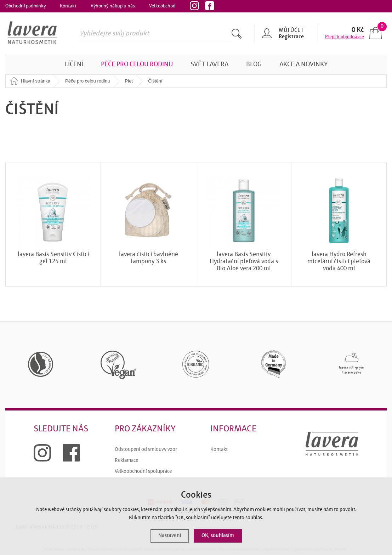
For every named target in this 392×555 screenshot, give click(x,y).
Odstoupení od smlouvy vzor (146, 450)
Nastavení (170, 536)
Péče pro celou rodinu (137, 65)
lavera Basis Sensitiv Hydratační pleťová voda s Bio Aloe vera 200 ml (244, 261)
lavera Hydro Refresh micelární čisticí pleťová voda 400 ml (339, 261)
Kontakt (68, 6)
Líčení (74, 65)
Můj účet (291, 30)
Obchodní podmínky (25, 6)
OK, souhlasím (218, 536)
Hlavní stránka (36, 81)
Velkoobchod (162, 6)
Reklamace (126, 461)
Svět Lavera (209, 65)
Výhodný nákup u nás (113, 6)
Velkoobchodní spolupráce (143, 472)
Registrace (291, 37)
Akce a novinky (303, 65)
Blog (254, 65)
